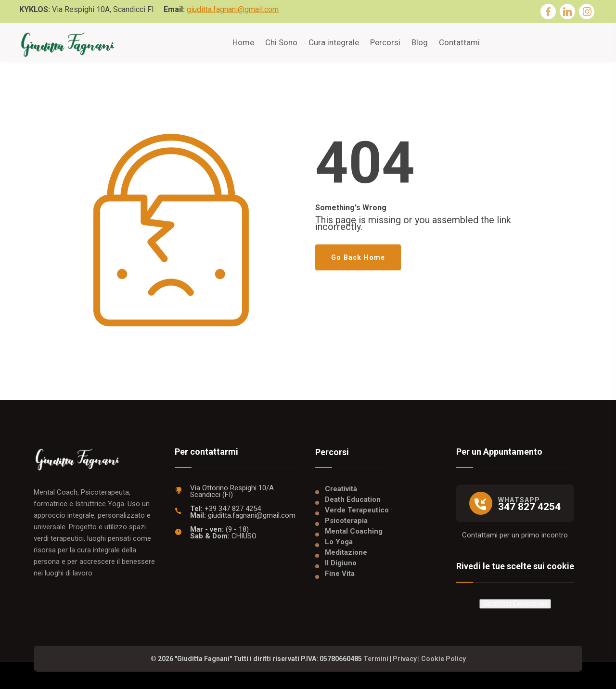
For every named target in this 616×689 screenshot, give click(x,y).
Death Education (353, 499)
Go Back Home (358, 257)
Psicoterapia (346, 521)
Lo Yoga (339, 542)
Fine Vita (340, 574)
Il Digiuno (341, 563)
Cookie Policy (443, 659)
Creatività (341, 489)
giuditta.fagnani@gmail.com (233, 9)
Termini (376, 659)
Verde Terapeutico (357, 510)
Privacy (405, 659)
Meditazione (346, 552)
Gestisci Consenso (515, 604)
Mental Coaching (354, 531)
